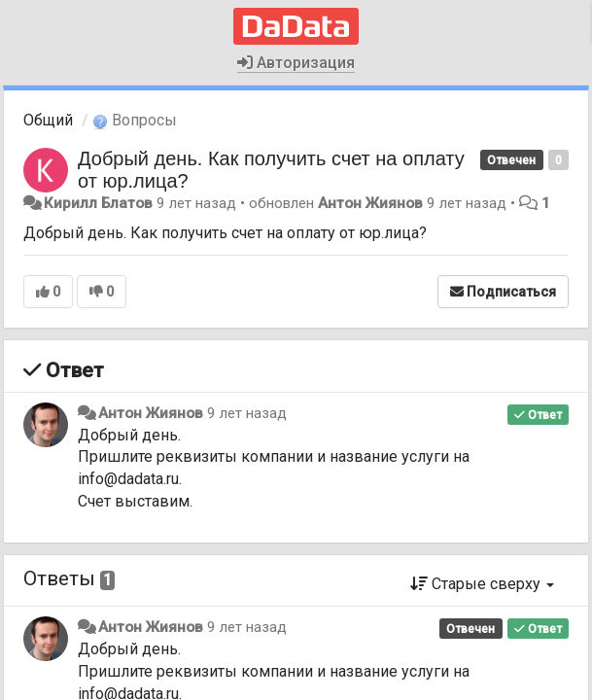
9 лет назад (247, 413)
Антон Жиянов (370, 203)
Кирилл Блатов (98, 203)
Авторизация (296, 63)
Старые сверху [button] (482, 584)
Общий (48, 120)
